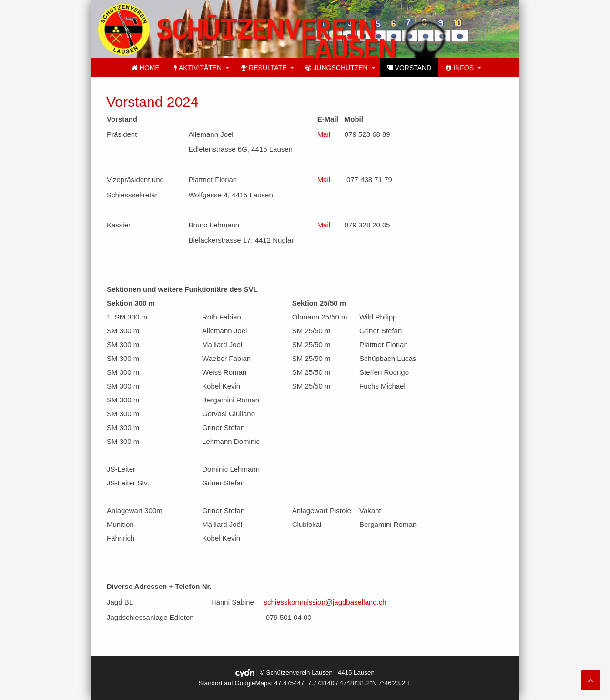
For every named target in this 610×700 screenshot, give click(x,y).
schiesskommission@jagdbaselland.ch (325, 602)
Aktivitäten (198, 68)
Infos (460, 68)
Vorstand (409, 68)
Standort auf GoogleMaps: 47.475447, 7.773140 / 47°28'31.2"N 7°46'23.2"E (305, 683)
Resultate (264, 68)
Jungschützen (336, 68)
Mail (324, 134)
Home (146, 68)
